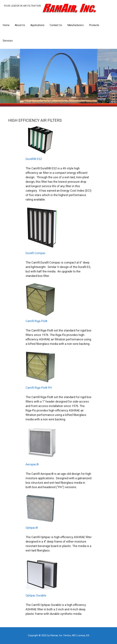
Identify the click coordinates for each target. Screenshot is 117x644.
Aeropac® (32, 464)
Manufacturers (75, 25)
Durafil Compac (36, 253)
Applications (37, 25)
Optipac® (32, 528)
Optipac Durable (36, 595)
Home (6, 25)
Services (8, 41)
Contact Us (56, 25)
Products (94, 25)
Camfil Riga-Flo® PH (39, 388)
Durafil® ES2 (34, 159)
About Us (20, 25)
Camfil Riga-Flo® (36, 321)
